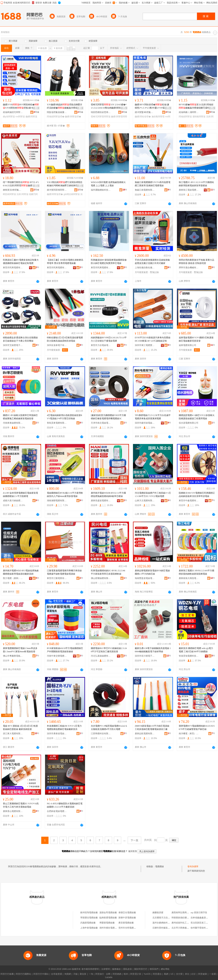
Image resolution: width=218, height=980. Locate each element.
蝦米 (126, 974)
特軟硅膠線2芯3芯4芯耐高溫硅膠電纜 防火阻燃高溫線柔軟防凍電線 (65, 339)
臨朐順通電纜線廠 (108, 918)
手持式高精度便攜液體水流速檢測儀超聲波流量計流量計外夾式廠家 (152, 262)
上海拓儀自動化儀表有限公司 (145, 268)
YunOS (147, 974)
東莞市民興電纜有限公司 (13, 268)
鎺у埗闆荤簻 (9, 117)
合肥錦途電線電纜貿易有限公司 (57, 811)
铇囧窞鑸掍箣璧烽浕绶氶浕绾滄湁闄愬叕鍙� (101, 112)
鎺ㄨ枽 (36, 108)
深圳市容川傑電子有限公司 (145, 656)
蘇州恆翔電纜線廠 (89, 913)
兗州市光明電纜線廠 (128, 928)
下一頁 (134, 840)
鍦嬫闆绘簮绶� (143, 117)
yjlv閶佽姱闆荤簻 (72, 194)
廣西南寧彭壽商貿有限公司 (185, 913)
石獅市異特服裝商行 (162, 928)
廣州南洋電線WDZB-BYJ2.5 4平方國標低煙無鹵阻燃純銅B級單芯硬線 (108, 495)
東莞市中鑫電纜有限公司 (189, 501)
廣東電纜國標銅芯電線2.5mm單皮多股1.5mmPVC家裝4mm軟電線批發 (20, 650)
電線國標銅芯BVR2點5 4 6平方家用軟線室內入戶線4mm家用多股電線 (65, 495)
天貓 (75, 974)
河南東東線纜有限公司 (13, 423)
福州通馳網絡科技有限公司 (101, 190)
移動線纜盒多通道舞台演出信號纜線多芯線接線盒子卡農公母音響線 (20, 339)
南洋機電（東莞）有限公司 (189, 734)
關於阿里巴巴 (141, 969)
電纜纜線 (160, 867)
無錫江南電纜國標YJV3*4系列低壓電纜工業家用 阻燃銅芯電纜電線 (153, 184)
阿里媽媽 (117, 974)
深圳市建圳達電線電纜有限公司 (145, 423)
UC (172, 974)
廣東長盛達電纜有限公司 (101, 501)
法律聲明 (106, 969)
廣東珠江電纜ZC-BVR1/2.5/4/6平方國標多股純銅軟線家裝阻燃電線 (196, 572)
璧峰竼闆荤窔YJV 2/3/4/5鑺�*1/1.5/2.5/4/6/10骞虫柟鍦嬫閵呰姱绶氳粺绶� (109, 106)
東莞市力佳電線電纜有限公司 (101, 345)
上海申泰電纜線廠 (89, 928)
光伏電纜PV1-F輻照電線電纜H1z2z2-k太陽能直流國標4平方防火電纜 (109, 728)
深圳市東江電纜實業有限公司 (145, 345)
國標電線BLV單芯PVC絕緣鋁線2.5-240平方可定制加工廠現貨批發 (109, 650)
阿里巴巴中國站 (41, 974)
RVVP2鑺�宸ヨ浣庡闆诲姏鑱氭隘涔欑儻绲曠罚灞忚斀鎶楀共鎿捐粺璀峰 (196, 106)
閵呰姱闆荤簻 (9, 194)
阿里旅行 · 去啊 (103, 974)
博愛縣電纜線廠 (107, 923)
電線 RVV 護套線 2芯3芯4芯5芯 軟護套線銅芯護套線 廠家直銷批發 (20, 728)
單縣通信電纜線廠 (89, 918)
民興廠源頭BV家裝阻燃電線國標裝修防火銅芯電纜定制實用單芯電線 (109, 262)
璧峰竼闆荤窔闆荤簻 (101, 117)
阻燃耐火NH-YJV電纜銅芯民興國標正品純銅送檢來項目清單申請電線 (197, 495)
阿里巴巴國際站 (23, 974)
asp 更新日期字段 (199, 913)
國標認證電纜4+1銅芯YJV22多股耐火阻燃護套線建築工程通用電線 (197, 417)
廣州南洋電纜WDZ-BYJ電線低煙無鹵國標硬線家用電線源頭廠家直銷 (21, 572)
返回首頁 (133, 851)
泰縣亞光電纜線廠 (127, 913)
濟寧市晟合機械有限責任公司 (189, 268)
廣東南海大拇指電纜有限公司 (189, 578)
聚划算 (83, 974)
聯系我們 (154, 969)
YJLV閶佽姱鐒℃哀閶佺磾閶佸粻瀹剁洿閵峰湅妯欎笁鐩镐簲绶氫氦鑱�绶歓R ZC (65, 184)
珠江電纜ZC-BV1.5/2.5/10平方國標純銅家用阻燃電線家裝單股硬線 (196, 184)
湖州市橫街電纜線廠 (109, 928)
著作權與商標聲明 (90, 969)
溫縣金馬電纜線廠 (108, 913)
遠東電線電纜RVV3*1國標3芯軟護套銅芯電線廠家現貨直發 (196, 339)
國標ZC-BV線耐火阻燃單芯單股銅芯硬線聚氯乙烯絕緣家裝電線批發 (20, 417)
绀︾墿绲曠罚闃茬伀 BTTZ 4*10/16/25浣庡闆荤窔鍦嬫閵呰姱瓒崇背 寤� (21, 184)
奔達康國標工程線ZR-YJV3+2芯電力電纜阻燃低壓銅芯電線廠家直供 (64, 728)
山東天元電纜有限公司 (145, 501)
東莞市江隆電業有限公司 (57, 578)
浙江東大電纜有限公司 (13, 734)
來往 (187, 974)
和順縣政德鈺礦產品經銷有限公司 (188, 918)
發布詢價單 (193, 867)
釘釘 (194, 974)
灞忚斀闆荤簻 (199, 117)
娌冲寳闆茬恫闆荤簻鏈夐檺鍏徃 (57, 190)
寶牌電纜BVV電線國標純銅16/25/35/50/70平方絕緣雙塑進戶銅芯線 (197, 728)
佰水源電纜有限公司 (189, 423)
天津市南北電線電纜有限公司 (101, 423)
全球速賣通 (56, 974)
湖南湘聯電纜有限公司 (57, 501)
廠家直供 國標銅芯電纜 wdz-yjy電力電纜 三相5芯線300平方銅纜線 (196, 650)
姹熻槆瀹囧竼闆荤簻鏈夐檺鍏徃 (13, 112)
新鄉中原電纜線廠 (127, 918)
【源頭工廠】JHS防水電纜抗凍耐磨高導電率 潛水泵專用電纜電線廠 (65, 262)
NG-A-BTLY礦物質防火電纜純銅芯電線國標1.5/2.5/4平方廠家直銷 (65, 805)
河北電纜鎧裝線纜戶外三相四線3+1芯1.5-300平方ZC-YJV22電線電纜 (153, 495)
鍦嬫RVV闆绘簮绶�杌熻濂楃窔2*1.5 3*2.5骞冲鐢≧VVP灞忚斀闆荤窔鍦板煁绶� (152, 106)
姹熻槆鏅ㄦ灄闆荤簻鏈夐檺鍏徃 (189, 112)
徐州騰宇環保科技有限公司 (204, 928)
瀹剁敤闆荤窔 (158, 117)
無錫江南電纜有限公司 (145, 190)
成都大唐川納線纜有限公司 (13, 501)
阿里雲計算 (136, 974)
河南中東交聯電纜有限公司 (57, 656)
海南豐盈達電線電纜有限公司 (145, 578)
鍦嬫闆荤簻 (31, 117)
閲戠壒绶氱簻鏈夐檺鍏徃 (57, 112)
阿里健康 (203, 974)
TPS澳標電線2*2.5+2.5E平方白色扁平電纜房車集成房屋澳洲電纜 (153, 417)
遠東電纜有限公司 (187, 345)
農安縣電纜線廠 (126, 923)
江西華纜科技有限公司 (101, 734)
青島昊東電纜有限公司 (57, 423)
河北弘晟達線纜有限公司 (101, 656)
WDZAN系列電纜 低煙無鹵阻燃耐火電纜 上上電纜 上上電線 (108, 184)
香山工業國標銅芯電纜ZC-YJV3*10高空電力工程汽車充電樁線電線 (21, 805)
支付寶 (179, 974)
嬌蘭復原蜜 (158, 913)
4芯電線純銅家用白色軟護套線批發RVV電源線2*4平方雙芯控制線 (64, 417)
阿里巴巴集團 (7, 974)
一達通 (213, 974)
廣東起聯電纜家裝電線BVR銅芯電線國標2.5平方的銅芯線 (152, 572)
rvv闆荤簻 (20, 117)
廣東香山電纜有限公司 (13, 811)
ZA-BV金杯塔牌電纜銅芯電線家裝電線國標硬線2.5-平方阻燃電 (20, 495)
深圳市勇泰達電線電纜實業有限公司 (57, 734)
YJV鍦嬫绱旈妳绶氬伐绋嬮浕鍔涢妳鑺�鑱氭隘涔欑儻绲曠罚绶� (64, 106)
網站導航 (165, 969)
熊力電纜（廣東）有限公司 (13, 578)
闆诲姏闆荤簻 (185, 117)
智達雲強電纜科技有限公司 (189, 656)
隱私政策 (128, 969)
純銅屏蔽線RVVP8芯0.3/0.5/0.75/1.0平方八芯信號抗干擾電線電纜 (109, 339)
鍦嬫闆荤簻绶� (73, 117)
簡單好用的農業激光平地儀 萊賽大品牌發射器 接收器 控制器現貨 (196, 262)
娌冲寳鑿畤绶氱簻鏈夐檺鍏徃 (145, 112)
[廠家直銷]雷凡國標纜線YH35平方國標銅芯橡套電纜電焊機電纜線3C (108, 417)
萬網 (166, 974)
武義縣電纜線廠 (88, 923)
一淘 (91, 974)
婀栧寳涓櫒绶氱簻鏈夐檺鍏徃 (13, 190)
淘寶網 (68, 974)
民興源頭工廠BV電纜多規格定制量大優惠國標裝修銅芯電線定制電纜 (21, 262)
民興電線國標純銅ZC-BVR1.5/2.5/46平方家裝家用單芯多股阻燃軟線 (108, 572)
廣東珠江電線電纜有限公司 (189, 190)
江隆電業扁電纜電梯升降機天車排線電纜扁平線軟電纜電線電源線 (64, 572)
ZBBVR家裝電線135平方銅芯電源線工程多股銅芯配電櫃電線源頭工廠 (152, 728)
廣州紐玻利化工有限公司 (183, 923)
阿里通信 (157, 974)
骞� (36, 112)
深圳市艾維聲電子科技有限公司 (13, 345)
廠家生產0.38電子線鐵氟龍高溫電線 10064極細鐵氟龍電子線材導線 (153, 650)
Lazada (109, 977)
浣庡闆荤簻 (22, 194)
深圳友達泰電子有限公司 (57, 345)
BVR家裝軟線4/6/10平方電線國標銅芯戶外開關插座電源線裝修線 (65, 650)
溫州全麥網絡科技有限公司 (165, 923)
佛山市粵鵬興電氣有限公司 (13, 656)
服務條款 (116, 969)
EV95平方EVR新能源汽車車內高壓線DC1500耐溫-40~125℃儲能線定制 (153, 339)
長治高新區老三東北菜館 (203, 923)
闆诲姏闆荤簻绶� (56, 117)
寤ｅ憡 (124, 108)
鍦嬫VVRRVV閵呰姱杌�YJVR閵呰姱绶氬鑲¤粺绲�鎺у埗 (21, 106)
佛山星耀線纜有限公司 (101, 578)
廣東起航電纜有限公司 (145, 734)
